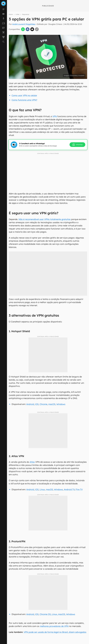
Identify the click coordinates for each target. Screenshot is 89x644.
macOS (52, 404)
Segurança (26, 14)
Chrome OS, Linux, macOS (52, 614)
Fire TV (79, 489)
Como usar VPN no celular (24, 95)
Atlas (32, 462)
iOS (37, 404)
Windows (61, 404)
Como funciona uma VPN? (24, 100)
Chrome (43, 404)
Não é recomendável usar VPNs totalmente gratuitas (45, 219)
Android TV (69, 489)
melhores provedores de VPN (54, 626)
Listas (17, 14)
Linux (42, 489)
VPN (55, 116)
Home (11, 14)
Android (30, 404)
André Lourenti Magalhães (24, 24)
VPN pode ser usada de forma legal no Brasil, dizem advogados (55, 632)
